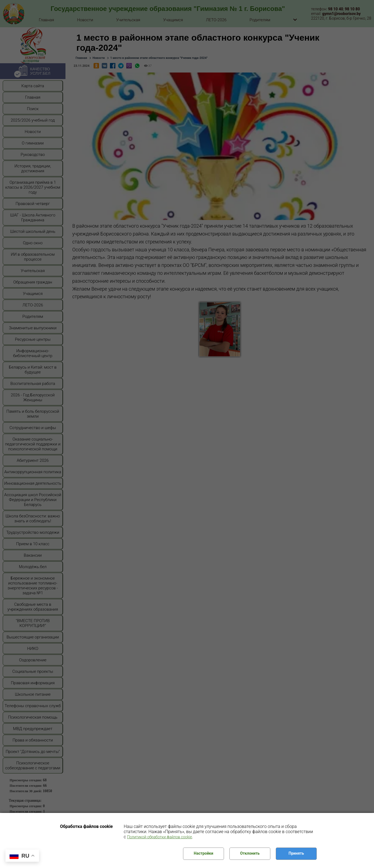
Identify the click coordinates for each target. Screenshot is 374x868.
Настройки (203, 853)
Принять (296, 853)
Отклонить (250, 853)
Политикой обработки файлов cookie (160, 837)
